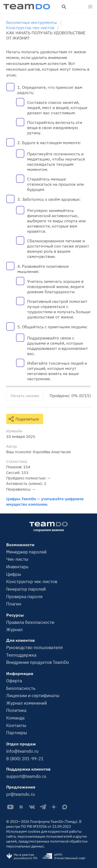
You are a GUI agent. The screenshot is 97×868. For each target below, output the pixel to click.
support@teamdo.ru (26, 776)
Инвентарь (17, 567)
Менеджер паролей (26, 552)
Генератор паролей (26, 589)
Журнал (14, 630)
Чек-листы (17, 559)
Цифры (14, 574)
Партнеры (17, 733)
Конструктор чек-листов (32, 582)
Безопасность (21, 688)
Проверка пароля (24, 597)
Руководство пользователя (34, 647)
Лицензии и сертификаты (33, 696)
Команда (15, 718)
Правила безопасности (30, 622)
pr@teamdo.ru (21, 794)
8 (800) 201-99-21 (25, 759)
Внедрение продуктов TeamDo (38, 662)
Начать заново (25, 396)
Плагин (14, 604)
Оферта (14, 681)
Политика (16, 710)
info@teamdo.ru (22, 751)
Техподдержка (21, 655)
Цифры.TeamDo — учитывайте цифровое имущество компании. (45, 501)
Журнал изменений (27, 703)
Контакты (16, 725)
